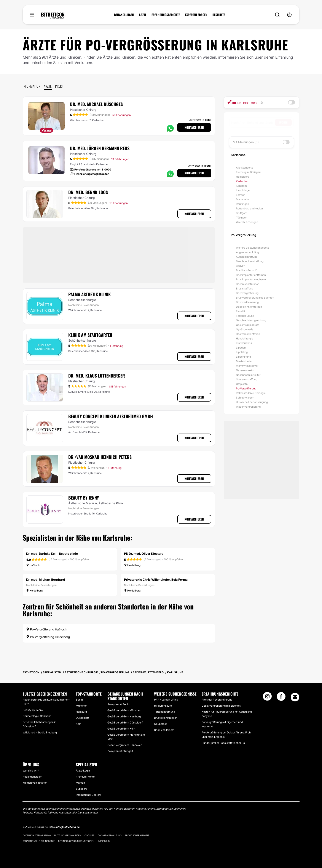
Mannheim (242, 199)
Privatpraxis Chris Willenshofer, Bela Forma (156, 579)
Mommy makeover (247, 366)
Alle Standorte (245, 168)
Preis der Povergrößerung (217, 700)
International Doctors (88, 795)
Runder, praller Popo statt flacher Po (223, 743)
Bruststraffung (245, 289)
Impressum (104, 841)
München (82, 706)
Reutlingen (242, 204)
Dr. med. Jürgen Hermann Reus (100, 148)
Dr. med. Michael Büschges (96, 104)
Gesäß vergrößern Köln (121, 729)
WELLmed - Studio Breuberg (40, 732)
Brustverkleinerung (247, 302)
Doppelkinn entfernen (249, 307)
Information (31, 86)
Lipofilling (242, 352)
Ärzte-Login (83, 771)
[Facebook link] (281, 698)
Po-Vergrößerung (246, 388)
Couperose (161, 724)
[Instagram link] (267, 698)
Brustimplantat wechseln (251, 279)
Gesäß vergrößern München (124, 710)
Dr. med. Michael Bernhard (46, 579)
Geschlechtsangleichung (251, 320)
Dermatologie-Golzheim (37, 716)
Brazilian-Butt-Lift (247, 270)
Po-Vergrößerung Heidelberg (48, 637)
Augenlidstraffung (247, 257)
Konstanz (242, 186)
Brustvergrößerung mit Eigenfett (255, 298)
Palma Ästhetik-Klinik (89, 294)
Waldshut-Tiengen (247, 222)
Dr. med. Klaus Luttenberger (97, 376)
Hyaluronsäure (163, 706)
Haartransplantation (248, 334)
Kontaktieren (194, 127)
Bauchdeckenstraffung (250, 261)
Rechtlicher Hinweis (137, 835)
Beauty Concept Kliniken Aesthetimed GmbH (111, 416)
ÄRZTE (143, 15)
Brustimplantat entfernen (251, 275)
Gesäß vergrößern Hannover (124, 745)
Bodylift (241, 266)
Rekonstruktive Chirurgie (251, 393)
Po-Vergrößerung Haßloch (46, 629)
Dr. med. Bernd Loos (88, 192)
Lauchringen (244, 190)
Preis (59, 86)
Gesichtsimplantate (248, 325)
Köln (79, 724)
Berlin (79, 700)
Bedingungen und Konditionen (76, 841)
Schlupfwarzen (245, 398)
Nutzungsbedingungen (68, 835)
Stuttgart (241, 213)
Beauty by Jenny (84, 498)
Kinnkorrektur (244, 343)
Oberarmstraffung (247, 379)
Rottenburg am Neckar (249, 208)
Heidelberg (243, 177)
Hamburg (81, 712)
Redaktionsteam (32, 777)
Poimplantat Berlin (118, 704)
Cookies (89, 835)
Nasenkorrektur (245, 370)
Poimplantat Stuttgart (120, 751)
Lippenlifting (243, 357)
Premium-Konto (85, 777)
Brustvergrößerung (247, 293)
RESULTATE (219, 15)
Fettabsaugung (245, 316)
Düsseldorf (82, 718)
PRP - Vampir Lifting (166, 700)
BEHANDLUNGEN (124, 15)
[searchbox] (253, 122)
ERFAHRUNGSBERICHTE (166, 15)
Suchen (283, 122)
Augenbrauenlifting (247, 252)
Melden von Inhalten (35, 783)
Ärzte (48, 86)
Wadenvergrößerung (248, 407)
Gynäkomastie (245, 329)
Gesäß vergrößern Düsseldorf (125, 723)
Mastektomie (244, 361)
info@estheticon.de (67, 827)
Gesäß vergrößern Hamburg (124, 716)
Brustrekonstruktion (248, 284)
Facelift (241, 311)
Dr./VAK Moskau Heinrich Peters (100, 457)
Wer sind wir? (31, 771)
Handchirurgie (245, 338)
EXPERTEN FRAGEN (196, 15)
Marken (80, 783)
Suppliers (81, 789)
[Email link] (295, 697)
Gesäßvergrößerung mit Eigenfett (222, 706)
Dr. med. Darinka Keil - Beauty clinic (52, 554)
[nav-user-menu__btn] (289, 15)
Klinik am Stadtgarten (90, 335)
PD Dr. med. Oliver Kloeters (144, 554)
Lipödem (241, 348)
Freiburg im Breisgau (248, 172)
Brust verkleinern (164, 730)
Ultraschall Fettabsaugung (252, 402)
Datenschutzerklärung (37, 835)
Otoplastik (242, 384)
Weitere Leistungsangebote (253, 248)
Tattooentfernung (165, 712)
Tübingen (242, 218)
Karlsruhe (242, 181)
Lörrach (241, 195)
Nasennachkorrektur (248, 375)
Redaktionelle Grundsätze (39, 841)
